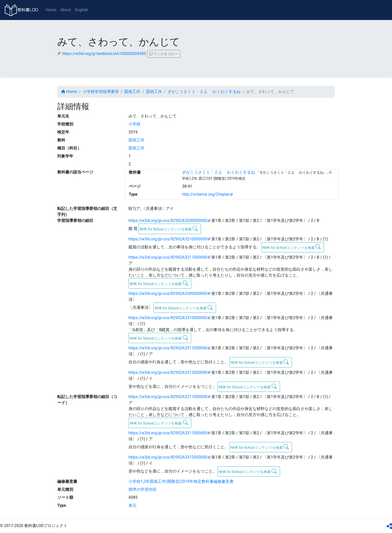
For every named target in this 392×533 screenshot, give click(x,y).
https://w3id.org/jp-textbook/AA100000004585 (104, 54)
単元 (132, 505)
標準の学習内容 (142, 489)
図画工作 (132, 92)
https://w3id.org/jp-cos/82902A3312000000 (168, 372)
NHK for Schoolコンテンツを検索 (169, 229)
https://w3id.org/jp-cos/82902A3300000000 (168, 293)
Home (51, 10)
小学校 (134, 124)
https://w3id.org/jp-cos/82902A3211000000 (168, 257)
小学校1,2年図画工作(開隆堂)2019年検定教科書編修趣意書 (181, 481)
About (66, 10)
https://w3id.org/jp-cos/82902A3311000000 (168, 348)
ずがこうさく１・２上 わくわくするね (204, 92)
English (81, 10)
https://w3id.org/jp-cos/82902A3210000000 (168, 239)
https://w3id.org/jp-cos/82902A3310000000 (168, 318)
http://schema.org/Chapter (206, 194)
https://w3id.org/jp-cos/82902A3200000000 (168, 221)
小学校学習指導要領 (101, 92)
